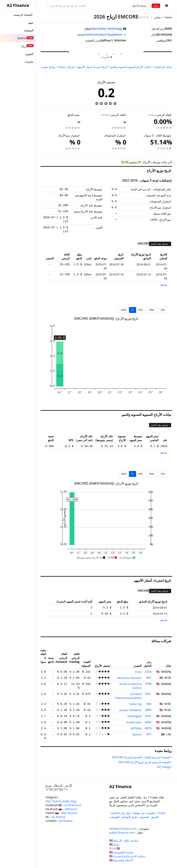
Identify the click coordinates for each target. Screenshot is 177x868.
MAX (124, 310)
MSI (149, 678)
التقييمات (114, 817)
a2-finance (66, 821)
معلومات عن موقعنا (144, 813)
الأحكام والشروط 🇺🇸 (121, 860)
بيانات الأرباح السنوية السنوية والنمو (130, 67)
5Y (133, 310)
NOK (149, 704)
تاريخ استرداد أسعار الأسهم (93, 67)
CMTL (148, 694)
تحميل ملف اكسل (160, 244)
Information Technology (106, 29)
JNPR (148, 710)
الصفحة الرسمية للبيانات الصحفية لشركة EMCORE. (140, 757)
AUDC (148, 722)
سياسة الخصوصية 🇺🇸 (122, 852)
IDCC (148, 716)
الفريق (155, 817)
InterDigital (135, 716)
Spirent (137, 734)
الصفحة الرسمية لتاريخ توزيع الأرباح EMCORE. (143, 762)
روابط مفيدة (49, 67)
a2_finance (58, 817)
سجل (156, 6)
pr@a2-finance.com (122, 833)
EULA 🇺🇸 (115, 848)
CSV (163, 310)
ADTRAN (136, 728)
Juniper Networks (130, 710)
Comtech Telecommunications (128, 696)
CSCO (148, 672)
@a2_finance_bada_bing (61, 801)
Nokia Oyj (135, 704)
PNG (152, 310)
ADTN (148, 728)
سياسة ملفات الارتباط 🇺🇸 (124, 840)
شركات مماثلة (67, 67)
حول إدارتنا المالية (121, 813)
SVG (141, 310)
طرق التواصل (129, 817)
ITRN (148, 684)
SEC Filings (163, 767)
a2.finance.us (73, 805)
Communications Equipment (103, 34)
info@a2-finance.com (123, 829)
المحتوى (144, 817)
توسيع (164, 284)
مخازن (157, 17)
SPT (149, 734)
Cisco (138, 672)
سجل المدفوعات (162, 67)
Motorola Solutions (129, 678)
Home (168, 17)
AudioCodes (134, 722)
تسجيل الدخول (139, 6)
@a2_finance (69, 813)
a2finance (71, 809)
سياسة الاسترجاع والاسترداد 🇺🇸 (127, 856)
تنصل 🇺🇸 (114, 844)
